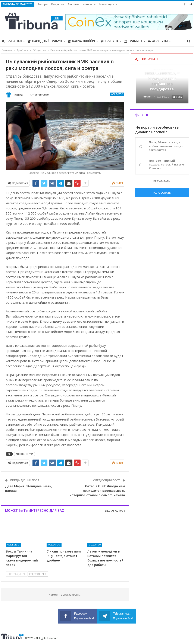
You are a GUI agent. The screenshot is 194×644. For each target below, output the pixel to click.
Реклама (74, 4)
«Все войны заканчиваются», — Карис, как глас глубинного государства (162, 78)
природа (20, 454)
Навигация (107, 4)
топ (31, 454)
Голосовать (162, 193)
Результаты (162, 181)
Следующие (38, 574)
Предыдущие (16, 574)
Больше (154, 41)
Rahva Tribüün (81, 41)
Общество (117, 94)
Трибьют (133, 41)
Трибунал (12, 41)
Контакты (89, 4)
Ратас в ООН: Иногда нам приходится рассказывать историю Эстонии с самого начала (97, 491)
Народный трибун (45, 41)
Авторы (43, 4)
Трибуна (110, 41)
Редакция (58, 4)
